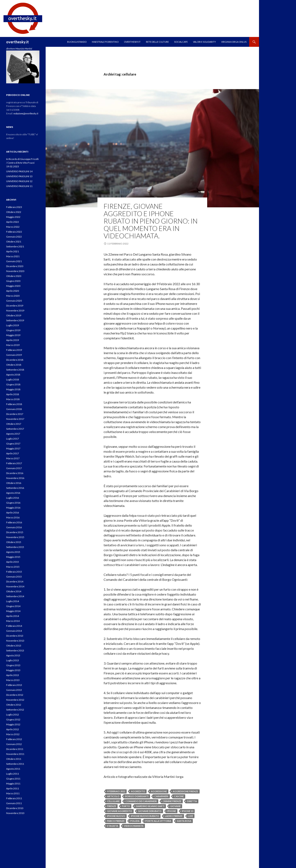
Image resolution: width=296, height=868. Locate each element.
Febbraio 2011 (14, 798)
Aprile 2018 (13, 394)
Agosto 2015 (13, 552)
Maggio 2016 (13, 508)
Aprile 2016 (13, 513)
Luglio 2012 (13, 715)
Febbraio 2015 (14, 572)
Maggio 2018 (13, 389)
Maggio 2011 (13, 784)
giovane (175, 806)
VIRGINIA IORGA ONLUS (234, 42)
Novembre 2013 (15, 641)
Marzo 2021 (13, 256)
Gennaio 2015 (14, 577)
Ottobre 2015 (14, 542)
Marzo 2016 (13, 517)
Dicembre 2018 (15, 360)
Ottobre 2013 (14, 646)
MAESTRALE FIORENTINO (105, 42)
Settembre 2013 (15, 650)
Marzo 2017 (13, 458)
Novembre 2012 (15, 700)
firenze (112, 806)
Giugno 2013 (13, 665)
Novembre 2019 (15, 311)
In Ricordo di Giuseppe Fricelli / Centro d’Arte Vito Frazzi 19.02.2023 (22, 163)
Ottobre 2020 (14, 276)
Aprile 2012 (13, 729)
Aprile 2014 (13, 616)
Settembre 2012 (15, 710)
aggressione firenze (185, 791)
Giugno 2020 (13, 281)
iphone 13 (187, 811)
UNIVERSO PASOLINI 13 (19, 176)
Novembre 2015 (15, 537)
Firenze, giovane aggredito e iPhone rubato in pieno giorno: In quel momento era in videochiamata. (151, 221)
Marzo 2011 (13, 793)
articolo (113, 796)
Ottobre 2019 (14, 315)
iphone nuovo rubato (145, 816)
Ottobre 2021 (14, 242)
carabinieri (161, 796)
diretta (192, 801)
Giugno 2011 (13, 779)
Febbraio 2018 (14, 404)
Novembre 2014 (15, 586)
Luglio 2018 (13, 379)
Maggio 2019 (13, 335)
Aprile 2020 (13, 291)
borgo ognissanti (137, 796)
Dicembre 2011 (15, 749)
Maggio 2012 (13, 724)
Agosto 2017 (13, 434)
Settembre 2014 (15, 596)
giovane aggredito (120, 811)
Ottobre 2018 (14, 365)
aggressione (159, 791)
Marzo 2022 (13, 227)
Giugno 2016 (13, 503)
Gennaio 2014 (14, 631)
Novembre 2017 (15, 419)
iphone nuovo (116, 816)
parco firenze (116, 821)
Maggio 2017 (13, 448)
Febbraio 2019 (14, 350)
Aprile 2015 (13, 562)
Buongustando (77, 42)
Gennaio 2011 (14, 803)
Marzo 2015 (13, 567)
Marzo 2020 (13, 296)
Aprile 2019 (13, 340)
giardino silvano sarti (150, 806)
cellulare (113, 801)
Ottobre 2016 (14, 483)
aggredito (138, 791)
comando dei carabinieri (141, 801)
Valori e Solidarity (204, 42)
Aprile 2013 (13, 675)
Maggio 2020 (13, 286)
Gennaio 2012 (14, 744)
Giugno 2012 (13, 719)
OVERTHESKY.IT (132, 42)
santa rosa (184, 821)
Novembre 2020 (15, 271)
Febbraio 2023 (14, 207)
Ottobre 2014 (14, 591)
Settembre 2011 (15, 764)
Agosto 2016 (13, 493)
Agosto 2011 (13, 769)
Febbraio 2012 (14, 739)
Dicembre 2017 (15, 414)
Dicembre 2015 (15, 532)
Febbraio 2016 (14, 522)
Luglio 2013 (13, 660)
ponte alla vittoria (158, 821)
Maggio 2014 (13, 611)
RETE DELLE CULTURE (157, 42)
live (191, 816)
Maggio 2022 (13, 217)
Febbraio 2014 (14, 626)
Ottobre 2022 (14, 212)
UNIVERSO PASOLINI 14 (19, 171)
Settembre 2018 (15, 370)
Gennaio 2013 (14, 690)
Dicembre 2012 (15, 695)
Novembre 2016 (15, 478)
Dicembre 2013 (15, 636)
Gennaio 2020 (14, 301)
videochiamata (134, 826)
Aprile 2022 (13, 222)
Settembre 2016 (15, 488)
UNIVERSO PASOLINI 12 (19, 181)
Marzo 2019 (13, 345)
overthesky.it (17, 42)
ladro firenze (174, 816)
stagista (113, 826)
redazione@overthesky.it (26, 113)
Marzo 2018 (13, 399)
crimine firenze (172, 801)
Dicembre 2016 (15, 473)
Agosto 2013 (13, 655)
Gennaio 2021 (14, 261)
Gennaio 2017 (14, 468)
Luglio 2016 (13, 498)
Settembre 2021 (15, 246)
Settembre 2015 (15, 547)
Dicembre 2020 (15, 266)
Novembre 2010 (15, 813)
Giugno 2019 (13, 330)
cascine (179, 796)
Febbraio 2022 (14, 232)
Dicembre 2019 (15, 306)
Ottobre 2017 (14, 424)
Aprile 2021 (13, 251)
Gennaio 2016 (14, 527)
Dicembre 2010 (15, 808)
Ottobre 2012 (14, 705)
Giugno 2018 (13, 384)
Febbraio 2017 (14, 463)
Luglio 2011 (13, 774)
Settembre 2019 (15, 320)
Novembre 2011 (15, 754)
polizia (135, 821)
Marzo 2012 (13, 734)
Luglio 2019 (13, 325)
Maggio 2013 (13, 670)
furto (126, 806)
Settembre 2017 (15, 429)
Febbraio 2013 (14, 685)
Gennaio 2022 (14, 237)
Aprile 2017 (13, 453)
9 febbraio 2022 (116, 791)
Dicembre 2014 (15, 582)
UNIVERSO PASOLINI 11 (19, 186)
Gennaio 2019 (14, 355)
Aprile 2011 (13, 788)
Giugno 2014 (13, 606)
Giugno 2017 (13, 444)
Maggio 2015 (13, 557)
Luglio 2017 (13, 439)
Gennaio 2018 (14, 409)
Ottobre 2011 (14, 759)
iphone (172, 811)
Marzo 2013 (13, 680)
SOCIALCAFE (181, 42)
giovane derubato (150, 811)
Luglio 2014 (13, 601)
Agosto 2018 (13, 375)
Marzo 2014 (13, 621)
